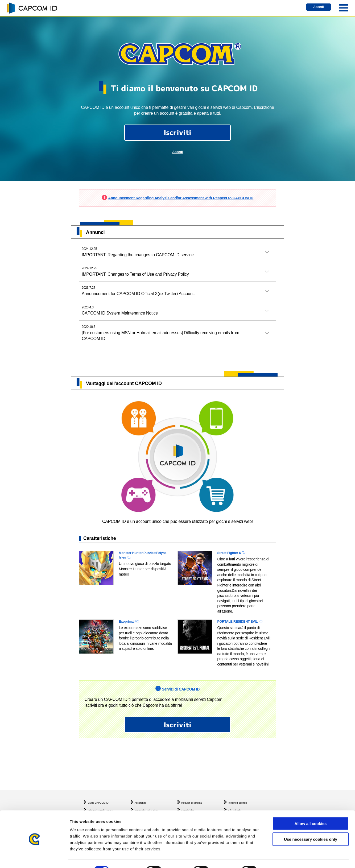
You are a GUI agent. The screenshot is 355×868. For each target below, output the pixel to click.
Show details (279, 857)
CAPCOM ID (32, 8)
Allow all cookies (311, 811)
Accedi (315, 8)
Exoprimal (129, 635)
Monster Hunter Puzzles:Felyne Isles (139, 567)
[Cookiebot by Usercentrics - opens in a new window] (34, 858)
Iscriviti (178, 135)
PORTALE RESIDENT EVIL (243, 635)
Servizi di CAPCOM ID (181, 709)
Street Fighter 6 (233, 565)
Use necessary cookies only (311, 826)
